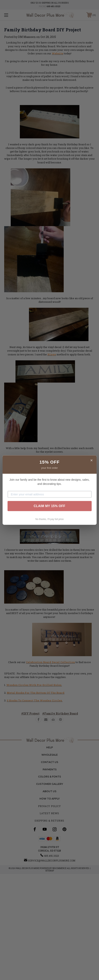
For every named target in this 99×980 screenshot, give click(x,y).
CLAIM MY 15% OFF (50, 506)
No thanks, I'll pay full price (49, 519)
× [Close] (92, 460)
